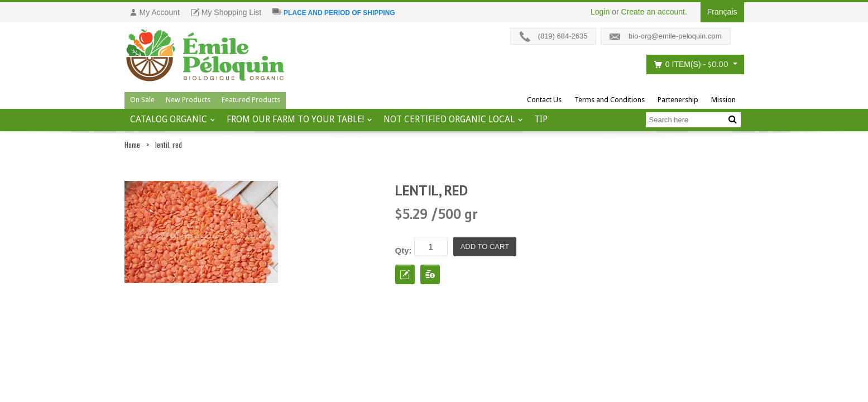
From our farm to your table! (295, 119)
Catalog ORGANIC (169, 119)
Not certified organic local (449, 119)
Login (600, 12)
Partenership (678, 100)
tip (541, 119)
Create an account (653, 12)
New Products (188, 100)
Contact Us (544, 100)
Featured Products (251, 100)
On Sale (142, 100)
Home (132, 145)
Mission (723, 100)
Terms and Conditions (610, 100)
